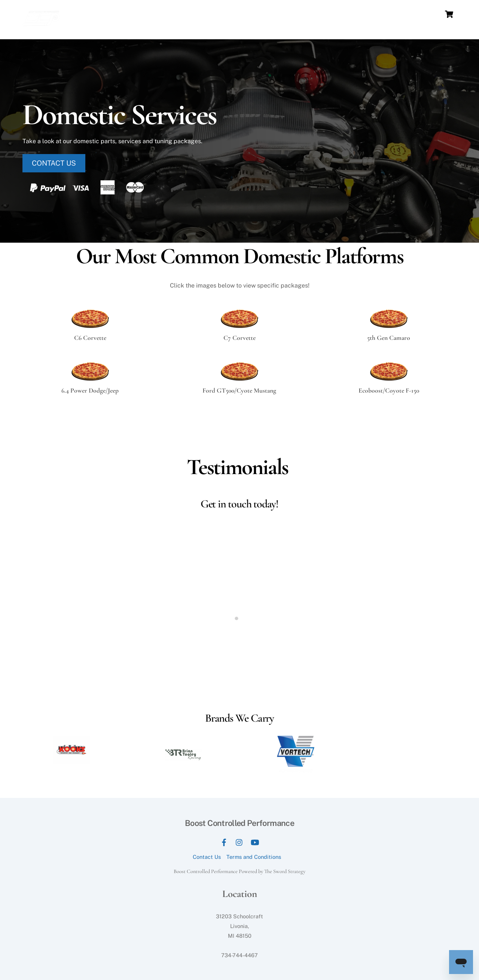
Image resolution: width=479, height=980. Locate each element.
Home (189, 14)
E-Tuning (422, 14)
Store (366, 14)
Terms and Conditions (254, 857)
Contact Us (207, 857)
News (311, 14)
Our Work (338, 14)
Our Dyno (217, 14)
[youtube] (255, 841)
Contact (392, 14)
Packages (282, 14)
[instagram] (239, 841)
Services (249, 14)
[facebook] (224, 841)
